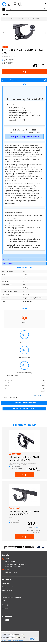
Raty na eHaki (6, 583)
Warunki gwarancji (8, 264)
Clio (25, 19)
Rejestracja (5, 605)
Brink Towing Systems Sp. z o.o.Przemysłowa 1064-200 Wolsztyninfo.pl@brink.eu (24, 256)
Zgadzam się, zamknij (33, 639)
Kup (24, 71)
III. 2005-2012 (36, 19)
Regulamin (5, 594)
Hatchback (30, 19)
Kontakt (4, 601)
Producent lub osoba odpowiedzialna (12, 256)
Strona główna (6, 19)
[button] (3, 34)
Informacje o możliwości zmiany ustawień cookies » (12, 640)
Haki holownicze (14, 19)
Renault (21, 19)
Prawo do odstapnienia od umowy (12, 597)
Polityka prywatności (8, 587)
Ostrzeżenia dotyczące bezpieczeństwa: (13, 260)
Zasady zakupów (7, 590)
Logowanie (5, 608)
